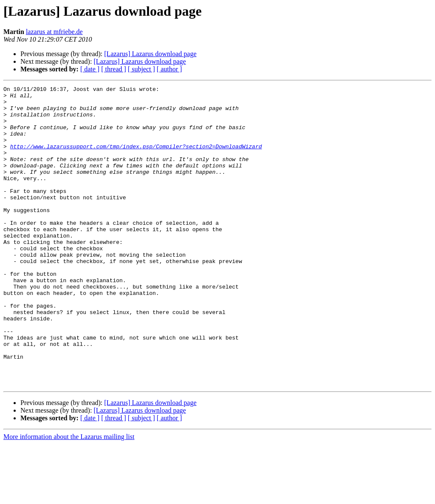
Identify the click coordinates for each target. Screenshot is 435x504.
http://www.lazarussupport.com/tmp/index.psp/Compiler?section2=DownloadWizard (136, 159)
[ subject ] (141, 69)
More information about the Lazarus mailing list (69, 497)
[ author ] (169, 69)
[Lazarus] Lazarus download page (150, 54)
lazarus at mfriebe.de (54, 32)
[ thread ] (114, 69)
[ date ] (90, 69)
